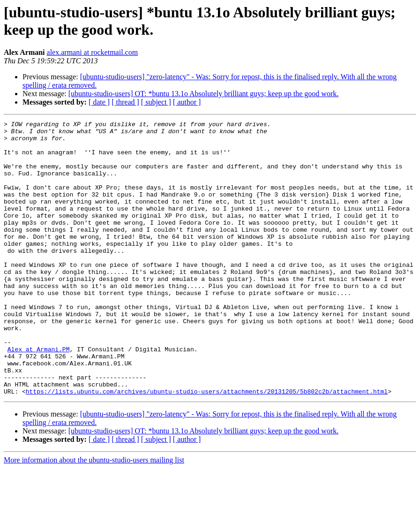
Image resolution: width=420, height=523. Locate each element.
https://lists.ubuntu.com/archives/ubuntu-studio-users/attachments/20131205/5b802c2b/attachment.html (207, 446)
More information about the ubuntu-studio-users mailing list (94, 515)
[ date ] (99, 102)
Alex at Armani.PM (39, 395)
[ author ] (187, 102)
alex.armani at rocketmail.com (93, 52)
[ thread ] (125, 102)
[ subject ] (156, 102)
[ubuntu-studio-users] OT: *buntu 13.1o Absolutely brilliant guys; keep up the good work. (203, 94)
